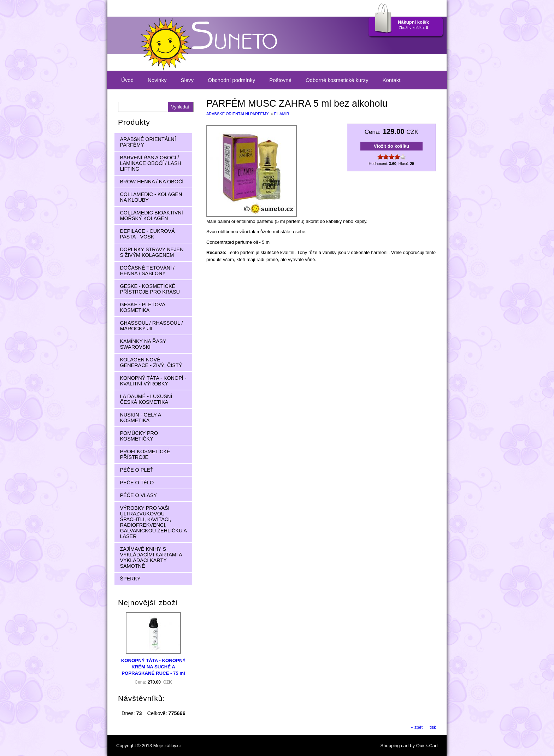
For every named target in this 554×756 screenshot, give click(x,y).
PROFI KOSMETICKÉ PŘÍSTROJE (145, 454)
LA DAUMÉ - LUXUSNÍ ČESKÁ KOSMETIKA (146, 399)
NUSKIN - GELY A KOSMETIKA (140, 418)
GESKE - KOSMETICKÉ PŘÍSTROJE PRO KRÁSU (150, 289)
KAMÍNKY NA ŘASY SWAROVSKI (143, 344)
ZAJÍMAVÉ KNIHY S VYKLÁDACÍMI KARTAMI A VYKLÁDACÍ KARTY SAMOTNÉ (151, 557)
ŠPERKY (130, 579)
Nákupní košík (413, 22)
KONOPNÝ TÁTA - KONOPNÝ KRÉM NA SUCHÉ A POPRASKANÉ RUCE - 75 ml (153, 667)
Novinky (157, 80)
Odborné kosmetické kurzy (337, 80)
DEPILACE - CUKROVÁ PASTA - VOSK (147, 234)
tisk (433, 727)
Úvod (127, 80)
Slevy (187, 80)
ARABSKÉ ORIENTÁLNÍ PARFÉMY (238, 114)
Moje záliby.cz (168, 746)
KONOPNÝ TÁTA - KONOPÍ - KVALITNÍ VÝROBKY (153, 381)
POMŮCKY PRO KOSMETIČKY (139, 436)
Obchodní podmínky (231, 80)
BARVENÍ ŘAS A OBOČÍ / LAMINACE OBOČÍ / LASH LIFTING (151, 163)
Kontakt (391, 80)
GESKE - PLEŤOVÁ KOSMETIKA (143, 307)
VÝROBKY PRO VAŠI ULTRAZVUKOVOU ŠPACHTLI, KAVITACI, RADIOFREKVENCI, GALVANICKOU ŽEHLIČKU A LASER (153, 522)
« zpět (417, 727)
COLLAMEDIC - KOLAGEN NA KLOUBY (151, 197)
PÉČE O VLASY (138, 495)
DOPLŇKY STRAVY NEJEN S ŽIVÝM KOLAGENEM (152, 252)
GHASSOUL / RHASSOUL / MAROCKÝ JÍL (151, 326)
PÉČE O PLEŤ (136, 470)
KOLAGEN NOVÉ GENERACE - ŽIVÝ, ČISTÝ (151, 362)
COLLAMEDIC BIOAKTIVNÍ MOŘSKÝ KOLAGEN (151, 215)
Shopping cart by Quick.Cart (409, 746)
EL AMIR (282, 114)
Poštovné (280, 80)
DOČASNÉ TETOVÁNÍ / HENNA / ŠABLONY (147, 271)
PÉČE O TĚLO (137, 483)
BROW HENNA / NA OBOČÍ (152, 182)
